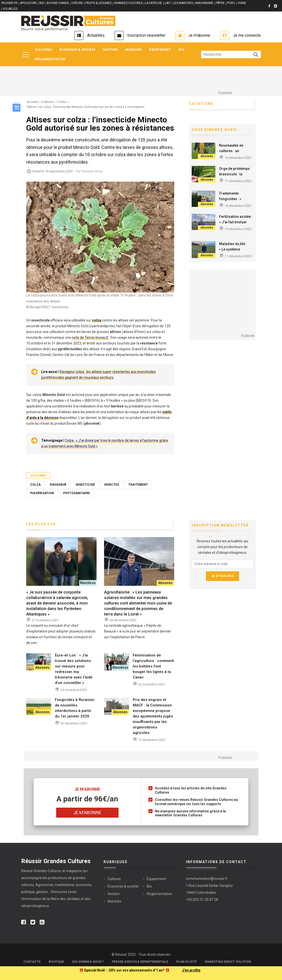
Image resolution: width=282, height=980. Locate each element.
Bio (181, 50)
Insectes (112, 485)
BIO (42, 3)
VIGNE (242, 3)
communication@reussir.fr (207, 879)
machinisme (64, 885)
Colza (35, 485)
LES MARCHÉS (183, 3)
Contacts (32, 962)
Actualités (96, 35)
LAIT (168, 3)
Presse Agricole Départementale (140, 962)
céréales (73, 899)
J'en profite (191, 970)
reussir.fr (9, 3)
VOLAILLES (10, 9)
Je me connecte (247, 35)
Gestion (110, 50)
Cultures (43, 50)
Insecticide (85, 485)
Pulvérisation (42, 493)
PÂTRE (220, 3)
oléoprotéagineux (35, 906)
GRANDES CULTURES (128, 3)
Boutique (56, 962)
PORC (231, 3)
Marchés (134, 50)
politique (28, 892)
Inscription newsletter (146, 35)
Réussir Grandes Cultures (41, 871)
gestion (42, 892)
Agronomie (44, 885)
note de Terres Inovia (88, 337)
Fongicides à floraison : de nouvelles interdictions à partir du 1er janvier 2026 (76, 708)
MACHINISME (204, 3)
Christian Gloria (92, 171)
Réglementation (50, 59)
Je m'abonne (199, 35)
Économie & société (77, 50)
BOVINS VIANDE (58, 3)
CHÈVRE (77, 3)
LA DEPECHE (154, 3)
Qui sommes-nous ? (88, 962)
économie (83, 885)
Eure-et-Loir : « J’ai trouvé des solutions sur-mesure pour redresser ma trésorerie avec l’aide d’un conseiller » (74, 669)
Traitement (138, 485)
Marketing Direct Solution (228, 962)
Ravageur (58, 485)
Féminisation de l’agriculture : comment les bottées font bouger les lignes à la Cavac (153, 666)
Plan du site (186, 962)
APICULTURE (28, 3)
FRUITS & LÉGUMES (98, 3)
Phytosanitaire (76, 493)
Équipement (160, 50)
